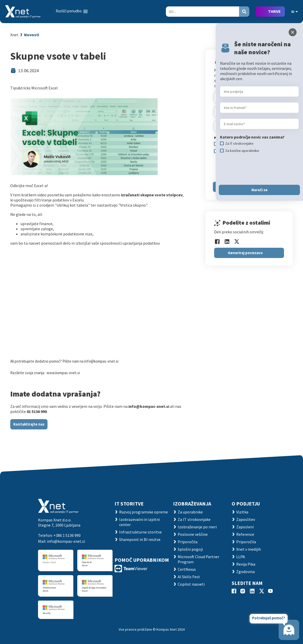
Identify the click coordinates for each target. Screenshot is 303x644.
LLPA (241, 557)
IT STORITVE (129, 504)
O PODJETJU (246, 504)
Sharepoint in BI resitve (140, 539)
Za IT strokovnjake (194, 519)
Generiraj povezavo (245, 253)
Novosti (32, 35)
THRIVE (274, 11)
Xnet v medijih (249, 549)
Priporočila (188, 542)
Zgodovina (245, 572)
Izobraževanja (192, 504)
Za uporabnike (190, 512)
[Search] (202, 12)
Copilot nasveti (191, 584)
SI (295, 12)
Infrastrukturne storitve (140, 532)
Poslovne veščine (193, 534)
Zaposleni (245, 527)
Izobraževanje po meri (197, 527)
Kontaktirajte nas (29, 424)
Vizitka (242, 512)
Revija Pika (246, 564)
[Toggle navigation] (72, 11)
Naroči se (259, 190)
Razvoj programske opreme (144, 512)
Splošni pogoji (190, 549)
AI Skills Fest (189, 577)
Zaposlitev (246, 519)
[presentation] (259, 169)
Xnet (14, 35)
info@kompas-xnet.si (66, 541)
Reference (245, 534)
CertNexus (187, 569)
